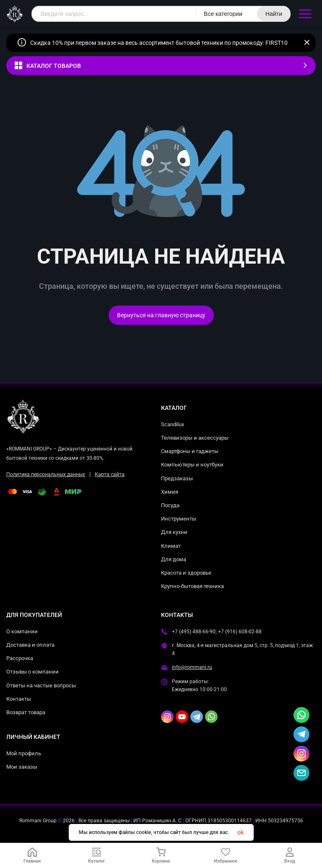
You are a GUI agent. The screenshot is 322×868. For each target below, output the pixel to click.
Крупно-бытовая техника (192, 586)
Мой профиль (24, 753)
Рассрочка (20, 658)
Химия (170, 492)
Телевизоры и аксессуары (195, 438)
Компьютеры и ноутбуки (192, 465)
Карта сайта (110, 474)
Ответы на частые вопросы (41, 685)
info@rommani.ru (192, 667)
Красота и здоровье (186, 573)
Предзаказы (177, 478)
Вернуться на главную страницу (161, 315)
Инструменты (179, 519)
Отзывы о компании (32, 672)
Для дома (174, 559)
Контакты (19, 699)
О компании (22, 631)
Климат (171, 546)
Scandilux (173, 424)
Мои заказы (22, 767)
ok (240, 832)
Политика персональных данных (46, 474)
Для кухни (174, 532)
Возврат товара (26, 712)
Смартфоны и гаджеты (190, 451)
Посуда (170, 505)
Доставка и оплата (30, 645)
